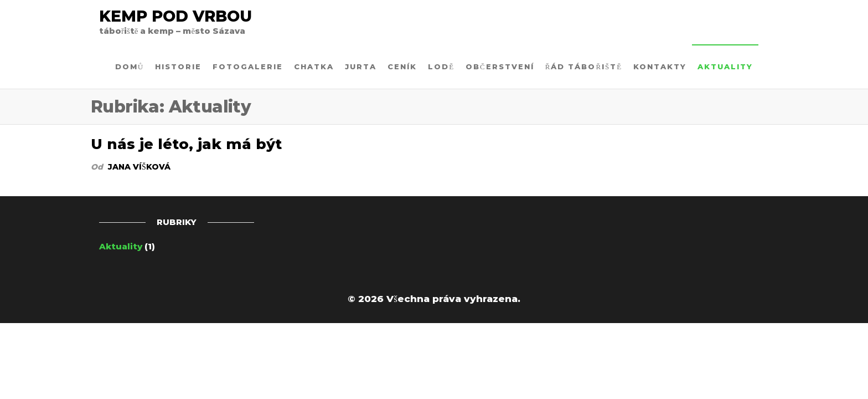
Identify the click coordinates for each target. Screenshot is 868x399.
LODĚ (441, 66)
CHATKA (314, 66)
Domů (130, 66)
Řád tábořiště (584, 66)
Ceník (402, 66)
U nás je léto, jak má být (186, 144)
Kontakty (660, 66)
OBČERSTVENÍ (500, 66)
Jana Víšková (139, 167)
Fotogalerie (248, 66)
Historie (178, 66)
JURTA (361, 66)
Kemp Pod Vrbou (175, 16)
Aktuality (725, 66)
